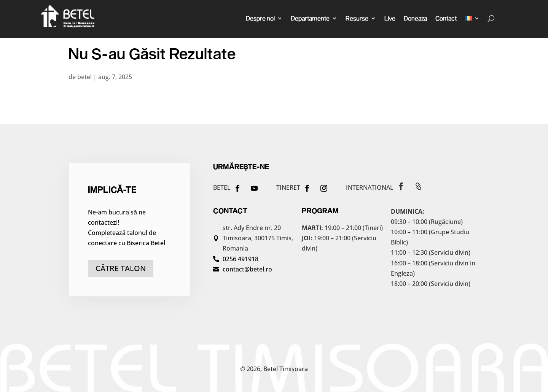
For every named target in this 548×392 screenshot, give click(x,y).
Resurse (357, 18)
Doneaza (415, 18)
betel (84, 77)
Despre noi (260, 18)
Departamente (310, 18)
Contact (446, 18)
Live (390, 18)
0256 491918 (241, 259)
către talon (121, 268)
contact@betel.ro (247, 269)
